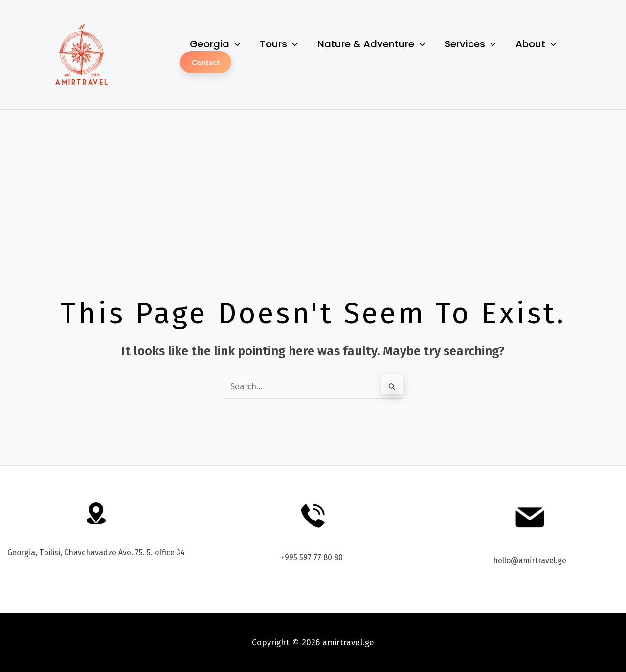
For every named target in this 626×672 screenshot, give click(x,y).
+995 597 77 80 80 (313, 557)
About (536, 44)
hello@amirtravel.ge (530, 560)
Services (470, 44)
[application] (235, 44)
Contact (206, 62)
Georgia (215, 44)
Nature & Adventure (371, 44)
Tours (279, 44)
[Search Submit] (392, 386)
